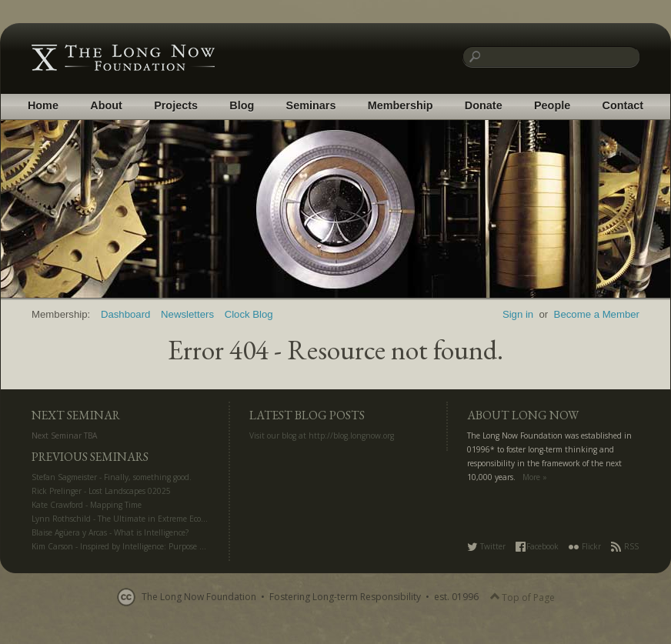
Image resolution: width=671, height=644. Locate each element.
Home (43, 105)
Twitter (486, 546)
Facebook (537, 546)
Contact (623, 105)
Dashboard (126, 314)
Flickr (585, 546)
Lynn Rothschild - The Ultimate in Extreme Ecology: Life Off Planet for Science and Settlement (202, 519)
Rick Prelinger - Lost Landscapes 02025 (101, 491)
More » (535, 477)
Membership (401, 105)
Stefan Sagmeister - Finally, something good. (112, 477)
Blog (242, 105)
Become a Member (597, 314)
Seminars (311, 105)
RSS (625, 546)
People (552, 105)
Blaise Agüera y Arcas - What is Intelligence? (110, 532)
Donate (484, 105)
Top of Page (522, 597)
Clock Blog (249, 314)
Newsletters (187, 314)
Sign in (518, 314)
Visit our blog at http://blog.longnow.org (322, 435)
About (106, 105)
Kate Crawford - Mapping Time (87, 505)
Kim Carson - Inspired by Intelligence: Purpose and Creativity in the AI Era (166, 546)
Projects (176, 105)
